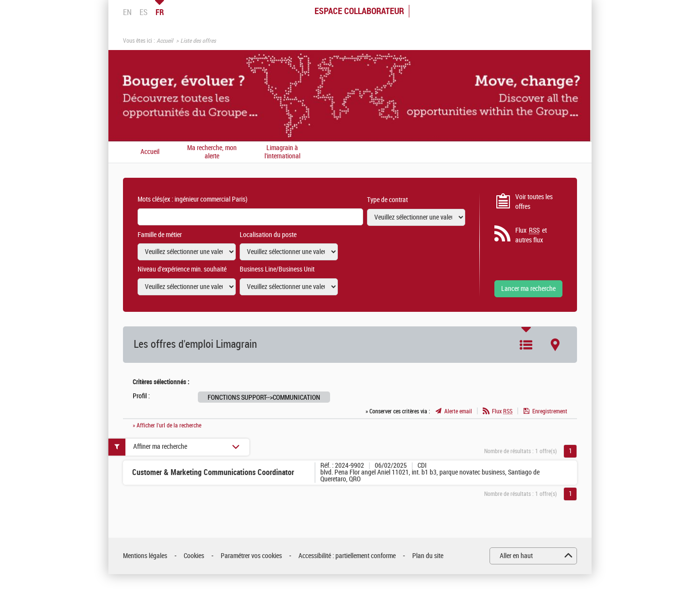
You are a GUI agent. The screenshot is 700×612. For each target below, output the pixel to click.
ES (144, 12)
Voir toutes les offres (534, 202)
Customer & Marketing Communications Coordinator (213, 472)
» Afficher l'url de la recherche (167, 425)
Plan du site (428, 556)
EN (127, 12)
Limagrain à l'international (282, 152)
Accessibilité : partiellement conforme (347, 556)
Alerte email (458, 411)
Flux (502, 411)
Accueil (165, 41)
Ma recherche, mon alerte (212, 152)
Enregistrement (550, 411)
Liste (526, 345)
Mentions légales (145, 556)
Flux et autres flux (531, 235)
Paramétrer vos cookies (251, 556)
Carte (555, 345)
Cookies (194, 556)
